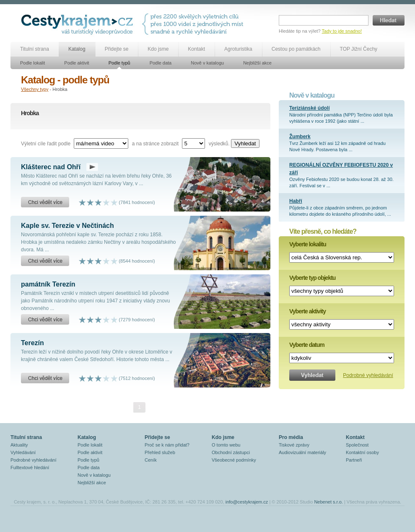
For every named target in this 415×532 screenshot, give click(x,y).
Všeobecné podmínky (234, 460)
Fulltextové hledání (30, 467)
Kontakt (196, 49)
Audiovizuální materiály (302, 452)
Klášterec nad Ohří (51, 167)
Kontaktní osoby (362, 452)
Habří (296, 201)
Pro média (291, 437)
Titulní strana (35, 49)
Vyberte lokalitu (308, 244)
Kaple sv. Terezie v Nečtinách (67, 226)
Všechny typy (35, 89)
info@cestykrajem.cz (247, 502)
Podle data (161, 63)
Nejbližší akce (257, 63)
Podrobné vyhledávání (368, 375)
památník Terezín (48, 284)
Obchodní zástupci (231, 452)
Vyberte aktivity (307, 311)
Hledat (389, 20)
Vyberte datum (307, 345)
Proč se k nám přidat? (167, 445)
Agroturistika (238, 49)
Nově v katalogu (207, 63)
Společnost (357, 445)
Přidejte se (117, 49)
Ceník (151, 460)
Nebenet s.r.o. (328, 502)
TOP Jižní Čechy (359, 49)
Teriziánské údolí (309, 108)
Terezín (32, 343)
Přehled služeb (160, 452)
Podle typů (119, 63)
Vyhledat (245, 143)
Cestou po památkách (296, 49)
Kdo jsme (158, 49)
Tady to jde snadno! (342, 31)
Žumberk (300, 137)
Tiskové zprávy (294, 445)
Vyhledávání (23, 452)
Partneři (354, 460)
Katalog (77, 49)
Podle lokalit (32, 63)
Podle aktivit (77, 63)
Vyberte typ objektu (312, 278)
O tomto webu (226, 445)
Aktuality (19, 445)
